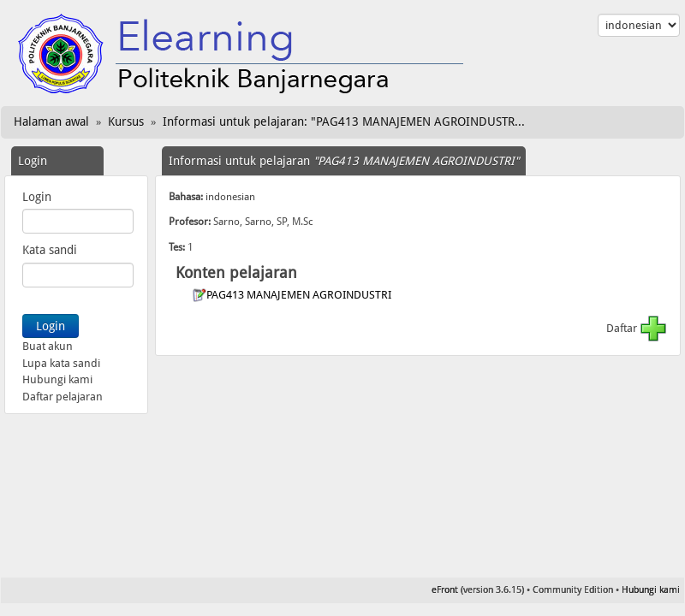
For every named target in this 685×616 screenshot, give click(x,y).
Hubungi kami (57, 379)
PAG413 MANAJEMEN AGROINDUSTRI (300, 295)
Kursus (126, 121)
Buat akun (48, 346)
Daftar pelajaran (63, 397)
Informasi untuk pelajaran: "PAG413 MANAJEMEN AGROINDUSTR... (344, 121)
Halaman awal (51, 121)
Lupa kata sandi (61, 363)
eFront (445, 590)
